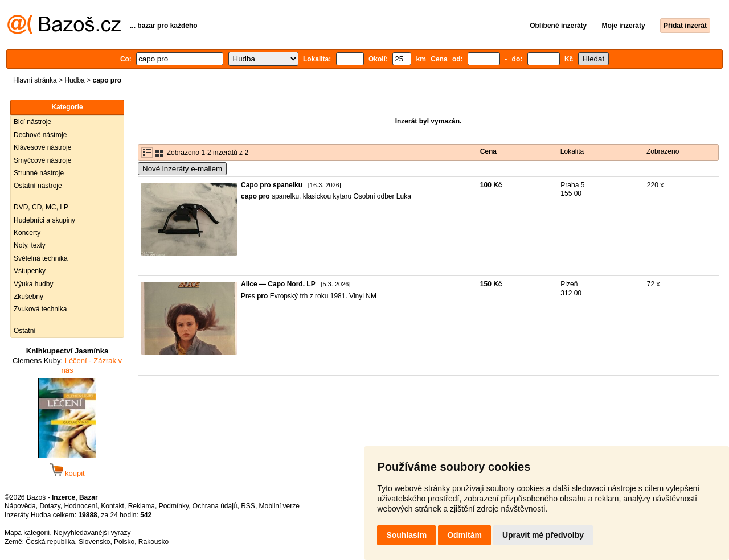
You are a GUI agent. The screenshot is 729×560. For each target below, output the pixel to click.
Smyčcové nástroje (42, 160)
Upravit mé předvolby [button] (543, 535)
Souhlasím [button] (406, 535)
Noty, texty (30, 245)
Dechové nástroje (40, 135)
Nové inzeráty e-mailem (182, 169)
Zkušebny (28, 297)
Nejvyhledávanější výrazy (92, 533)
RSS (248, 506)
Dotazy (50, 506)
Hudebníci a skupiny (44, 220)
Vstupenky (30, 271)
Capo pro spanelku (272, 185)
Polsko (124, 542)
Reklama (142, 506)
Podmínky (174, 506)
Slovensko (94, 542)
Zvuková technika (40, 309)
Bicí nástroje (32, 122)
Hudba (74, 80)
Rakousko (153, 542)
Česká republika (50, 542)
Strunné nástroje (39, 173)
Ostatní (25, 331)
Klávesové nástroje (42, 147)
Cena (488, 151)
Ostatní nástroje (38, 186)
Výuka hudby (33, 284)
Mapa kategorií (27, 533)
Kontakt (112, 506)
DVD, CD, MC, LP (41, 207)
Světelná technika (41, 258)
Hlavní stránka (35, 80)
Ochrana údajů (215, 506)
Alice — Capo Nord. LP (278, 284)
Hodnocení (81, 506)
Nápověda (20, 506)
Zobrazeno (663, 151)
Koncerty (27, 233)
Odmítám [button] (464, 535)
